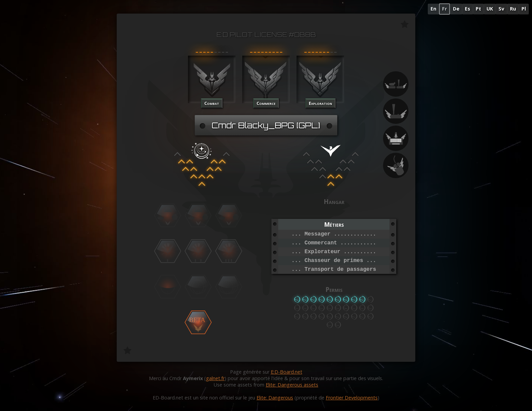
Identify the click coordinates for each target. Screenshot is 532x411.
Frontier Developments (352, 398)
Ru (513, 9)
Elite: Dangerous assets (292, 385)
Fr (444, 9)
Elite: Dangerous (275, 398)
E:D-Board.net (287, 372)
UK (490, 9)
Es (468, 9)
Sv (501, 9)
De (456, 9)
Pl (524, 9)
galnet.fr (215, 378)
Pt (478, 9)
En (433, 9)
